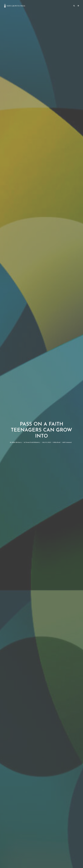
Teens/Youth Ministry (33, 442)
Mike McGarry (17, 442)
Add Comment (67, 442)
